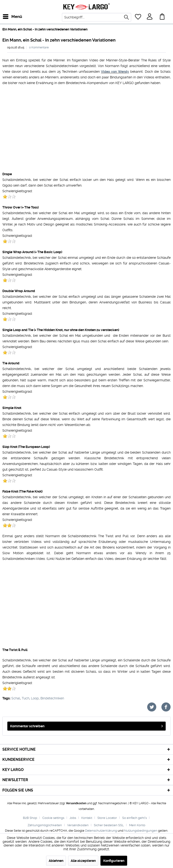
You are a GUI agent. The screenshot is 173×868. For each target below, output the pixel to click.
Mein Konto (137, 825)
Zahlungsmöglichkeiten (45, 825)
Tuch (26, 698)
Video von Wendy (115, 72)
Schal (16, 698)
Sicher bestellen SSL (109, 825)
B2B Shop (30, 818)
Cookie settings (53, 818)
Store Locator (107, 818)
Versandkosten (76, 803)
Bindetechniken (52, 698)
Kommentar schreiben (86, 725)
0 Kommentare (39, 47)
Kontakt (87, 818)
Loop (35, 698)
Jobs (73, 818)
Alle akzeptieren (83, 861)
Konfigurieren (114, 861)
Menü (8, 16)
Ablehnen (56, 861)
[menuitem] (7, 17)
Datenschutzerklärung (101, 831)
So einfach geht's (134, 818)
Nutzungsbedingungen (141, 831)
